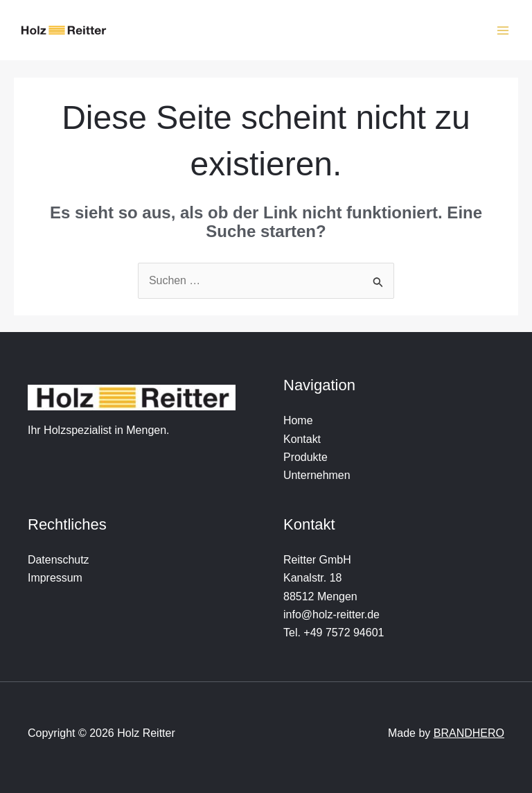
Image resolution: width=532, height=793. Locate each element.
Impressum (55, 578)
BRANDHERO (469, 734)
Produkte (305, 457)
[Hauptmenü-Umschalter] (503, 31)
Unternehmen (317, 476)
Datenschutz (59, 560)
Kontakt (302, 439)
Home (298, 421)
